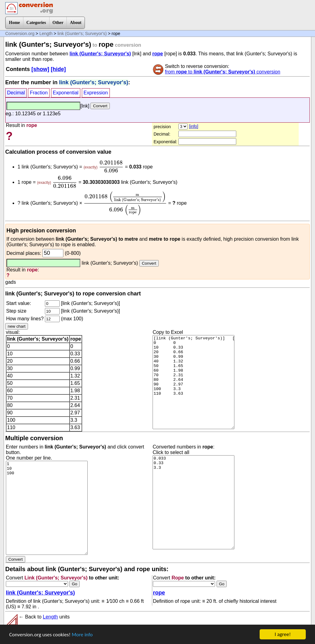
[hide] (58, 69)
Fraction (39, 93)
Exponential (66, 93)
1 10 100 (47, 508)
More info (82, 635)
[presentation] (111, 167)
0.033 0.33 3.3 (193, 502)
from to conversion (223, 72)
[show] (40, 69)
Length (46, 34)
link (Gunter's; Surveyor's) (82, 34)
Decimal (16, 93)
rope (158, 54)
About (76, 23)
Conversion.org (20, 34)
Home (14, 23)
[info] (193, 126)
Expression (96, 93)
